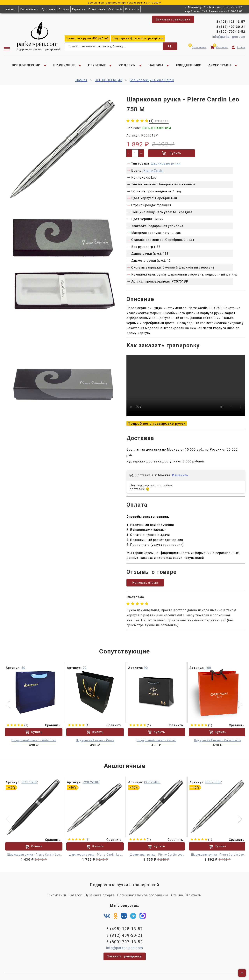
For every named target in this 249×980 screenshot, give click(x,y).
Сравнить (50, 725)
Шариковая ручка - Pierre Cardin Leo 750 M (34, 855)
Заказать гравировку (173, 19)
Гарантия (79, 9)
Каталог (11, 9)
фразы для (138, 38)
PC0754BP (152, 782)
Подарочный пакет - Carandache (218, 740)
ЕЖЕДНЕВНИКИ (189, 65)
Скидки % (115, 9)
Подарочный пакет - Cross (95, 740)
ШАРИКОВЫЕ (64, 65)
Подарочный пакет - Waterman (34, 740)
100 (208, 668)
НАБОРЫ (156, 65)
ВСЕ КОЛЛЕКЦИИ (26, 65)
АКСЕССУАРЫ (220, 65)
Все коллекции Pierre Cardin (152, 80)
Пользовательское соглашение (143, 895)
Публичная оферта (100, 895)
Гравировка (97, 9)
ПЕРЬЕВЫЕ (97, 65)
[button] (8, 705)
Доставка (48, 9)
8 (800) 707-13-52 (231, 32)
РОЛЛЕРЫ (127, 65)
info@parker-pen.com (229, 37)
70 (85, 668)
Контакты (132, 9)
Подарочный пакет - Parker (156, 740)
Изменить (180, 475)
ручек (87, 38)
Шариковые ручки (166, 163)
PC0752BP (30, 782)
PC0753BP (91, 782)
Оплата (64, 9)
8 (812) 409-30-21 (231, 27)
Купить (171, 153)
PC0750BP (214, 782)
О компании (57, 895)
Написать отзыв (145, 583)
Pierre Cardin (153, 170)
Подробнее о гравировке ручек (157, 424)
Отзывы (177, 895)
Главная (81, 80)
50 (23, 668)
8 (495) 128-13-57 (231, 22)
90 (146, 668)
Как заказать (29, 9)
